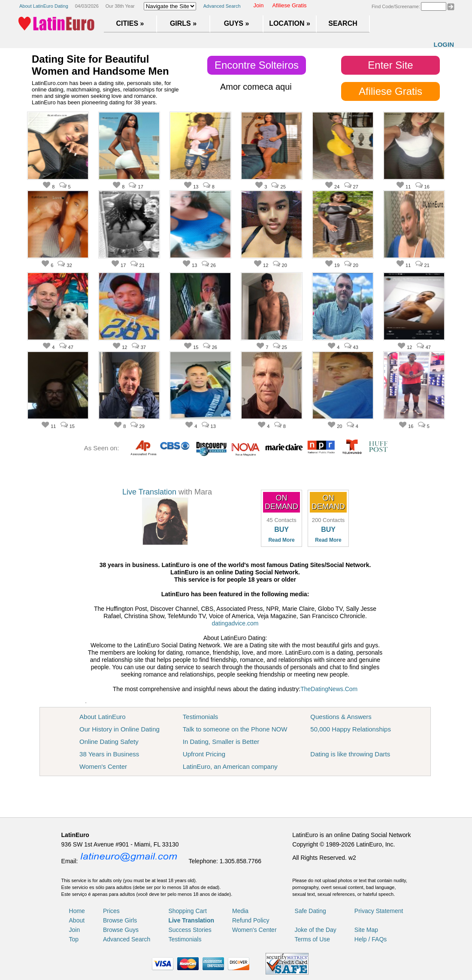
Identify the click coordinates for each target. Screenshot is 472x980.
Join (259, 5)
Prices (111, 911)
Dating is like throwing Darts (350, 754)
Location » (290, 23)
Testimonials (201, 717)
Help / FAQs (371, 939)
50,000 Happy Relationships (351, 729)
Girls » (183, 23)
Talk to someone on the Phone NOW (235, 729)
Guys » (237, 23)
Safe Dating (310, 911)
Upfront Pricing (204, 754)
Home (77, 911)
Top (74, 939)
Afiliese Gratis (289, 5)
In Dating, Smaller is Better (221, 742)
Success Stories (190, 930)
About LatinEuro (103, 717)
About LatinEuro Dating (44, 6)
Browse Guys (121, 930)
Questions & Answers (341, 717)
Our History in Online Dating (120, 729)
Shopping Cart (188, 911)
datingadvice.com (235, 623)
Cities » (130, 23)
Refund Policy (251, 920)
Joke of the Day (316, 930)
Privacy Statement (379, 911)
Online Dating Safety (109, 742)
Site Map (366, 930)
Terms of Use (312, 939)
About (77, 920)
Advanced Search (222, 6)
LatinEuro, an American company (230, 766)
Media (240, 911)
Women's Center (103, 766)
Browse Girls (120, 920)
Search (343, 23)
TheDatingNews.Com (329, 689)
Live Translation (149, 492)
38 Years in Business (109, 754)
